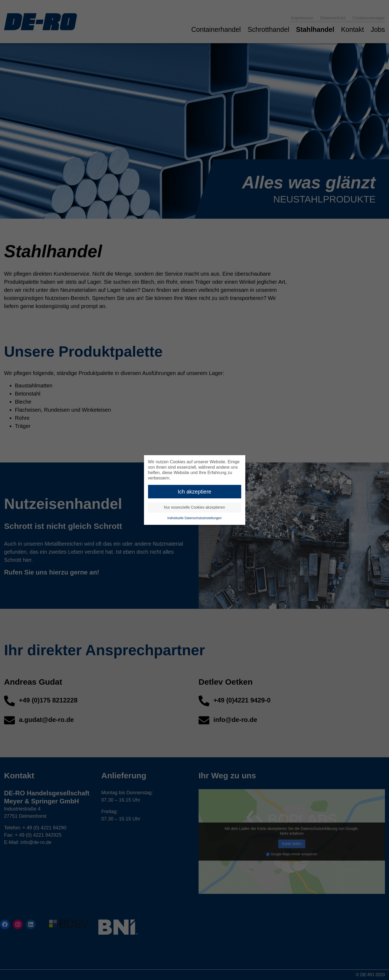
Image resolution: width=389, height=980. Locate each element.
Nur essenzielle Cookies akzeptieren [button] (194, 507)
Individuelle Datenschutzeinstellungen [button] (195, 518)
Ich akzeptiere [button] (195, 491)
